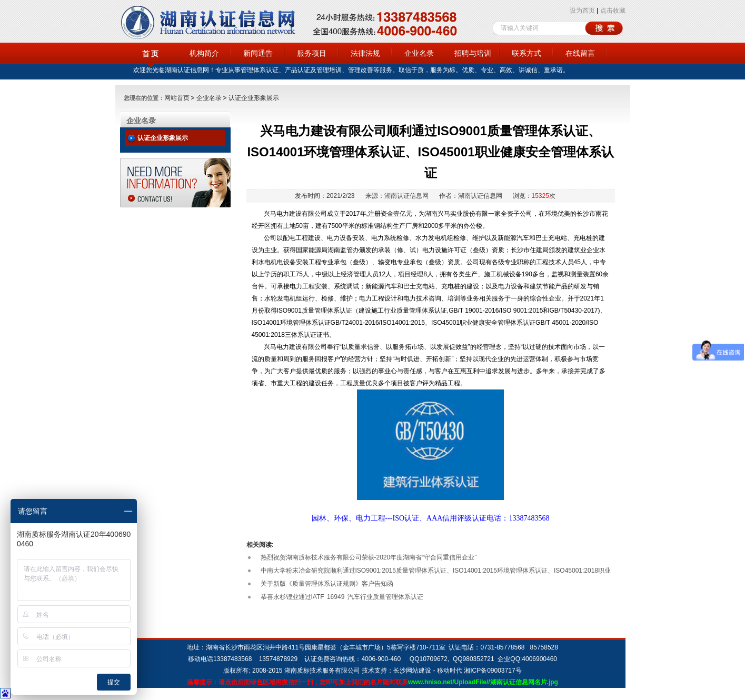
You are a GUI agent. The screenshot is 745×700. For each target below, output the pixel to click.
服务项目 (312, 53)
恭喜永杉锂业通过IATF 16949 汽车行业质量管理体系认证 (342, 597)
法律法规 (365, 53)
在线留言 (580, 53)
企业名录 (419, 53)
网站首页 (177, 98)
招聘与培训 (473, 53)
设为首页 (582, 11)
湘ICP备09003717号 (493, 671)
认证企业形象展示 (254, 98)
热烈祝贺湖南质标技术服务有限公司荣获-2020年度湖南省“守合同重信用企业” (369, 557)
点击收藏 (613, 11)
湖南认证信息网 (406, 196)
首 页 (151, 54)
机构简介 (204, 53)
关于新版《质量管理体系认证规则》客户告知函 (327, 584)
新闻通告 (258, 53)
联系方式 (527, 53)
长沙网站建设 (412, 671)
